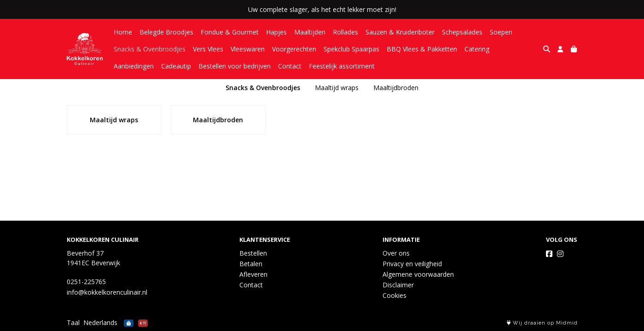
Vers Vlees (208, 49)
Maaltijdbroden (396, 88)
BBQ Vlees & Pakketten (422, 49)
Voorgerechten (294, 49)
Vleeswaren (248, 49)
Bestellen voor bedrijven (187, 66)
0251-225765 (86, 282)
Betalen (251, 264)
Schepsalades (462, 32)
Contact (242, 66)
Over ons (396, 253)
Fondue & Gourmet (230, 32)
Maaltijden (310, 32)
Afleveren (253, 274)
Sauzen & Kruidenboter (400, 32)
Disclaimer (398, 285)
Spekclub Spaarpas (351, 49)
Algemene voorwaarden (418, 274)
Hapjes (276, 32)
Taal (73, 322)
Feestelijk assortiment (294, 66)
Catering (477, 49)
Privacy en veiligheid (412, 264)
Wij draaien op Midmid (542, 323)
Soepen (501, 32)
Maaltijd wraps (337, 88)
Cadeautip (129, 66)
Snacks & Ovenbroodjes (150, 49)
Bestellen (253, 253)
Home (123, 32)
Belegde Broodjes (166, 32)
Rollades (345, 32)
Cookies (395, 295)
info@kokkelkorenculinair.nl (107, 292)
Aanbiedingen (517, 49)
